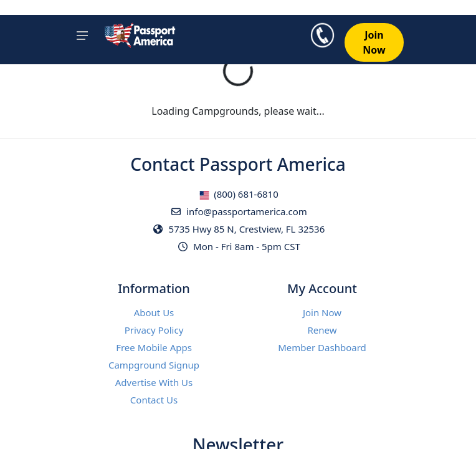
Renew (322, 330)
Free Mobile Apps (154, 347)
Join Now (322, 312)
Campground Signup (154, 365)
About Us (154, 312)
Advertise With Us (154, 382)
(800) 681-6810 (239, 194)
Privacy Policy (154, 330)
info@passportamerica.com (238, 211)
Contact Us (154, 400)
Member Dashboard (322, 347)
